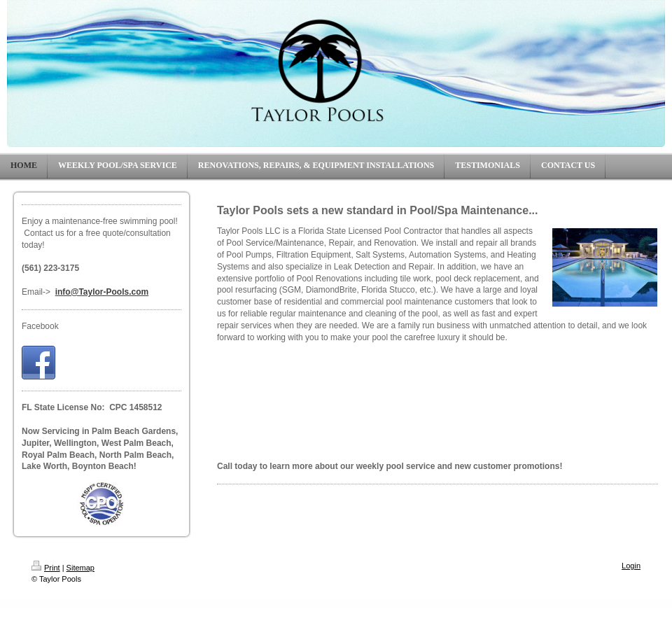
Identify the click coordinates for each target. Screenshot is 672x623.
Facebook (40, 326)
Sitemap (80, 568)
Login (631, 566)
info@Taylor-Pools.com (102, 292)
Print (46, 568)
